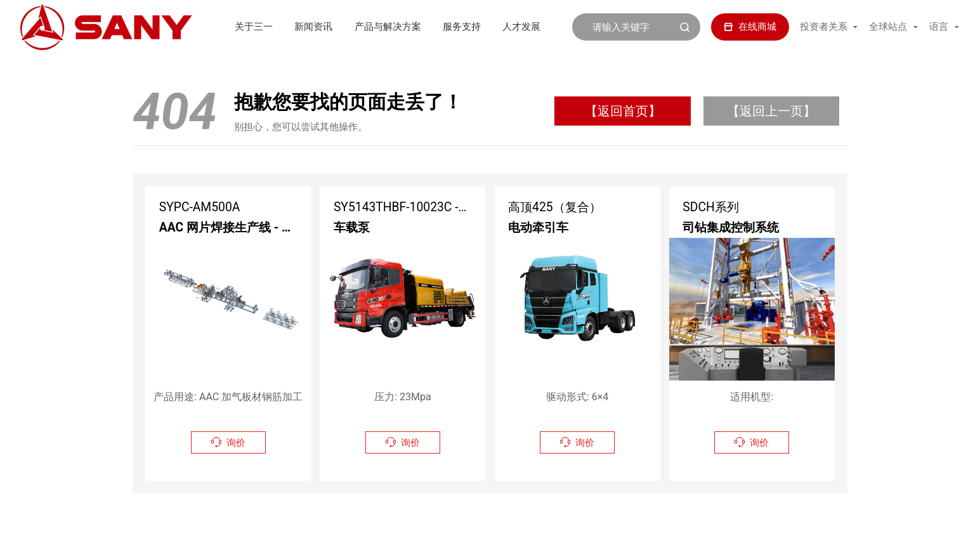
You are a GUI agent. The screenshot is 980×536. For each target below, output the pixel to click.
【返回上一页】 (771, 111)
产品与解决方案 (351, 27)
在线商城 (750, 27)
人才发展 (485, 27)
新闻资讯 (277, 27)
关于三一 (217, 27)
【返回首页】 (623, 111)
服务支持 (425, 27)
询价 (228, 443)
